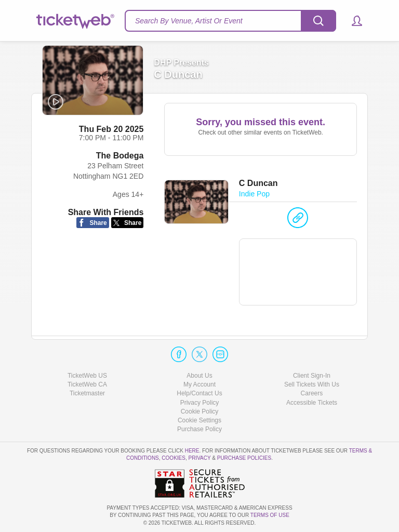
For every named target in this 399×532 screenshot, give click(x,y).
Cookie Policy (200, 411)
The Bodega (120, 156)
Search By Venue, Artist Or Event (189, 21)
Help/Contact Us (199, 393)
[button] (352, 21)
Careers (312, 393)
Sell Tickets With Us (312, 384)
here (192, 451)
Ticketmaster (87, 393)
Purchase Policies (244, 458)
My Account (199, 384)
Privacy (200, 458)
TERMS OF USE (270, 515)
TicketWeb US (87, 376)
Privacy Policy (200, 403)
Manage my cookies (200, 420)
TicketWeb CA (87, 384)
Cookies (174, 458)
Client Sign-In (312, 376)
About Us (199, 376)
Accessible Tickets (312, 403)
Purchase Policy (199, 429)
